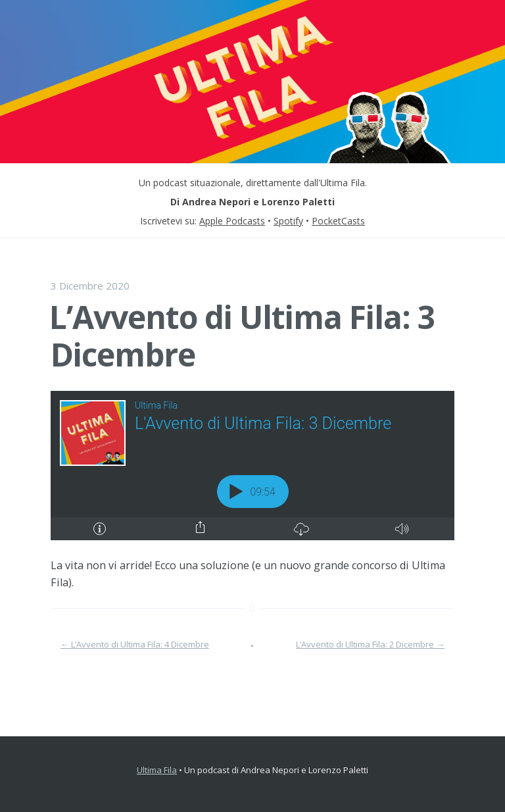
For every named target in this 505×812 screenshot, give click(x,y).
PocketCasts (338, 221)
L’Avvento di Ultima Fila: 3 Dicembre (242, 336)
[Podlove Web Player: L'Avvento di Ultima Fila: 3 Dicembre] (252, 466)
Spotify (288, 221)
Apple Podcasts (232, 221)
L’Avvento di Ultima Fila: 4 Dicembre (135, 644)
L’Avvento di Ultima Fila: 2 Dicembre (370, 644)
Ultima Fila (157, 770)
